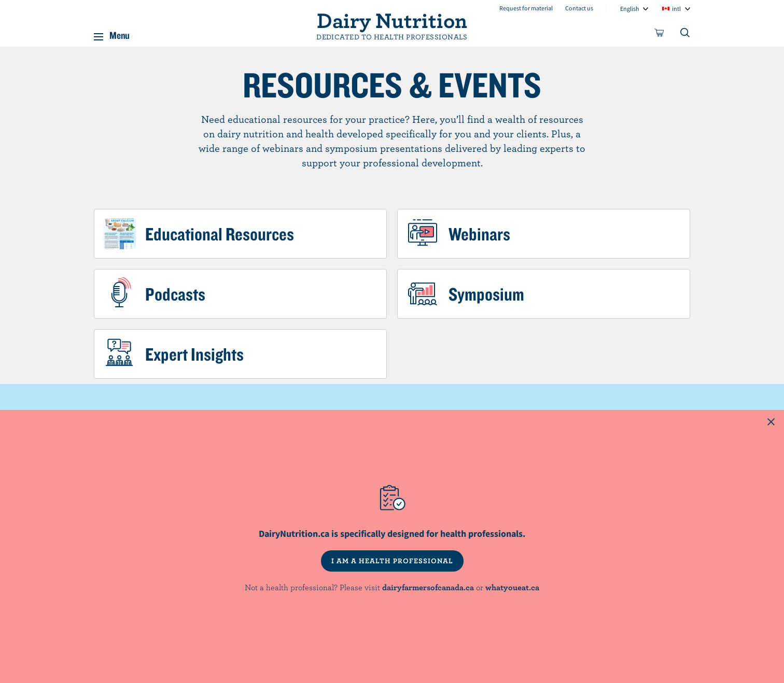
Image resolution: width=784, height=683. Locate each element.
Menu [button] (120, 33)
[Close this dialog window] (771, 423)
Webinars (479, 234)
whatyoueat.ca (512, 587)
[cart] (660, 35)
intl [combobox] (676, 9)
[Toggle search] (685, 35)
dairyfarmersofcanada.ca (428, 587)
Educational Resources (220, 234)
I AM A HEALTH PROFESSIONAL (392, 561)
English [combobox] (630, 9)
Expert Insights (194, 354)
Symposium (486, 294)
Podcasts (175, 294)
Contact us (579, 8)
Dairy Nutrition (392, 20)
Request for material (526, 8)
